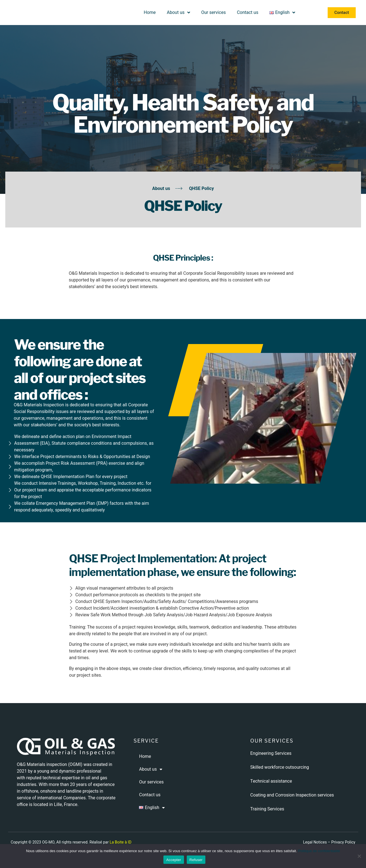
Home (150, 13)
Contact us (247, 13)
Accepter (174, 860)
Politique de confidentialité (319, 851)
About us (178, 13)
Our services (213, 13)
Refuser (196, 860)
